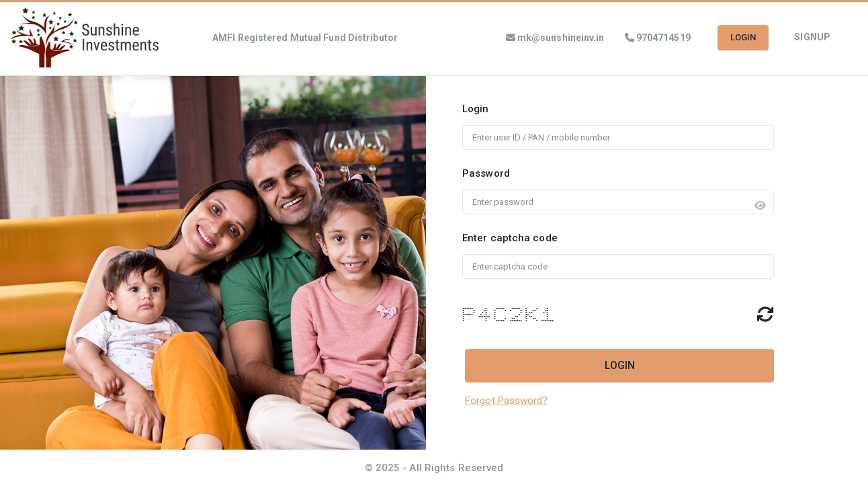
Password (486, 173)
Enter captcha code (510, 238)
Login (476, 109)
